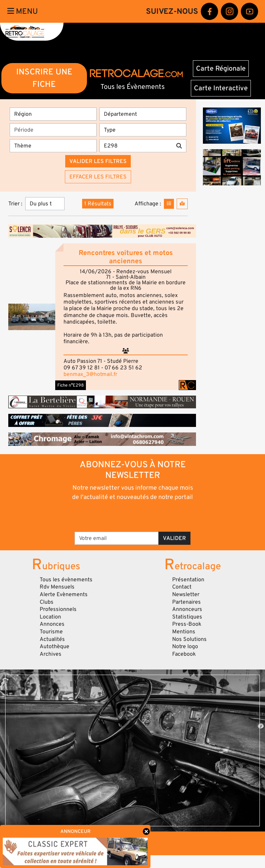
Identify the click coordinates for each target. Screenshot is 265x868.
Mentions (184, 632)
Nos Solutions (189, 639)
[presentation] (133, 516)
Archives (51, 654)
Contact (182, 587)
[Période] (53, 130)
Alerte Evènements (64, 594)
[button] (32, 317)
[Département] (143, 114)
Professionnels (58, 609)
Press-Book (187, 624)
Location (50, 617)
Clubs (47, 602)
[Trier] (45, 204)
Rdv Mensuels (57, 587)
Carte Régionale (221, 69)
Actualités (52, 639)
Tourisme (51, 632)
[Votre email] (117, 538)
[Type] (143, 130)
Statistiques (187, 617)
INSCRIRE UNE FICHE (44, 78)
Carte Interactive (221, 88)
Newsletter (186, 594)
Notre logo (185, 646)
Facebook (184, 654)
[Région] (53, 114)
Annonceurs (187, 609)
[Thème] (53, 146)
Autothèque (55, 646)
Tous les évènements (66, 580)
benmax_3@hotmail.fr (90, 374)
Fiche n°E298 (71, 385)
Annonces (52, 624)
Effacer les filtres (98, 177)
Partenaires (187, 602)
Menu (23, 11)
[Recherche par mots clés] (136, 146)
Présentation (188, 580)
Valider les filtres (98, 161)
